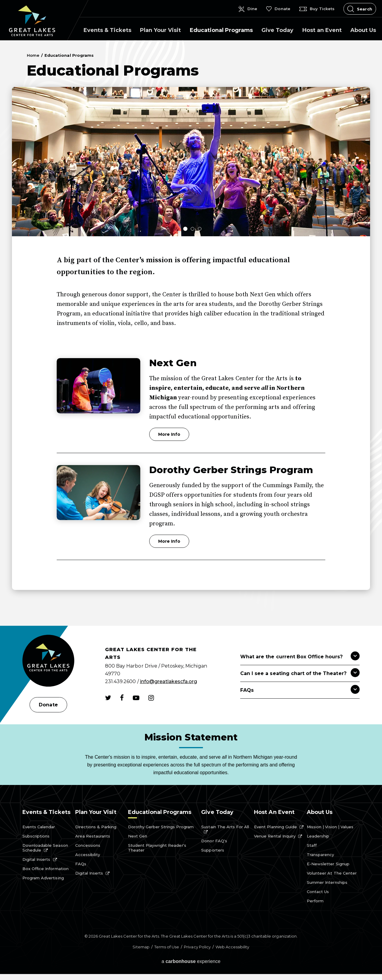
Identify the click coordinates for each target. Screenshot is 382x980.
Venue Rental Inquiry (275, 836)
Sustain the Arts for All (225, 827)
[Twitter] (108, 698)
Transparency (320, 855)
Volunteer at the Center (332, 873)
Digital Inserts (36, 859)
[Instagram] (151, 698)
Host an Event (322, 30)
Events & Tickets (107, 30)
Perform (315, 901)
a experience (191, 961)
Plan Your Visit (160, 30)
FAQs (81, 864)
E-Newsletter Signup (328, 864)
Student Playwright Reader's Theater (157, 848)
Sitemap (141, 947)
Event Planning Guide (275, 827)
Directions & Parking (96, 827)
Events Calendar (39, 827)
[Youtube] (136, 698)
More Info (169, 434)
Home (33, 55)
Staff (312, 845)
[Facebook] (122, 698)
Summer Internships (327, 882)
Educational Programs (221, 30)
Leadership (318, 836)
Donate (48, 705)
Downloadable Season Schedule (45, 848)
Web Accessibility (232, 947)
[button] (184, 227)
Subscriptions (36, 836)
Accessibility (88, 855)
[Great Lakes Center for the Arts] (48, 661)
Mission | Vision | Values (330, 827)
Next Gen (173, 363)
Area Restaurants (93, 836)
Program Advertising (43, 878)
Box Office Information (46, 869)
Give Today (277, 30)
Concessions (88, 845)
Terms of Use (167, 947)
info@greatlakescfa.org (169, 681)
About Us (363, 30)
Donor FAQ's (214, 841)
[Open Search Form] (360, 9)
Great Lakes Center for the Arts (32, 21)
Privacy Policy (197, 947)
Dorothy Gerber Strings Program (231, 470)
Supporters (212, 850)
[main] (191, 333)
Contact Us (318, 892)
